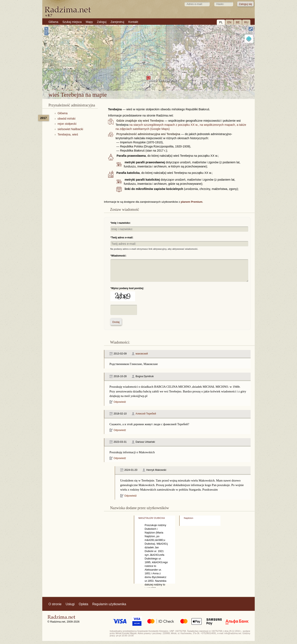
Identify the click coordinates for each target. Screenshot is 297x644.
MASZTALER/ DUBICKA (152, 518)
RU (246, 22)
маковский (142, 354)
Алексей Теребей (146, 414)
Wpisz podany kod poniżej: (128, 288)
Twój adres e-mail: (122, 238)
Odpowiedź (120, 402)
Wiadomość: (119, 256)
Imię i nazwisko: (121, 223)
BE (238, 22)
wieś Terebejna (162, 80)
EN (229, 22)
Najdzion (188, 518)
